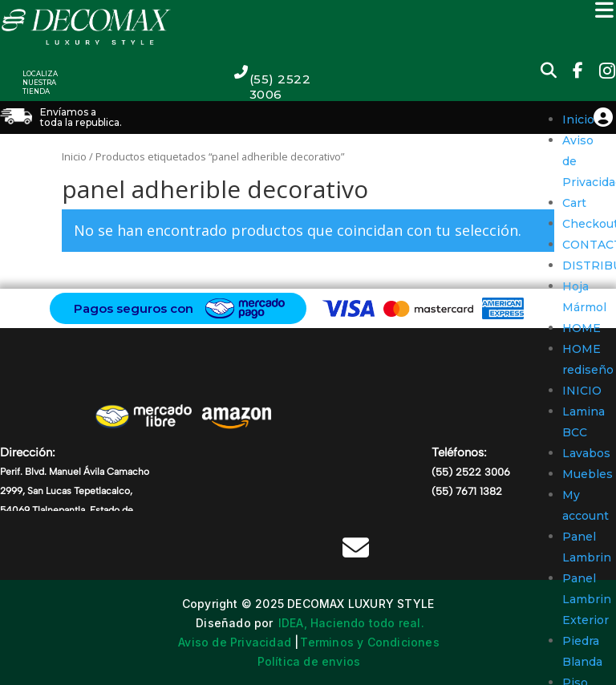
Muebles (588, 474)
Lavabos (586, 453)
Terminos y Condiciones (369, 642)
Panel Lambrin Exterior (587, 599)
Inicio (578, 120)
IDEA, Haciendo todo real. (351, 623)
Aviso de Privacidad (235, 642)
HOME (582, 328)
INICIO (582, 391)
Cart (574, 203)
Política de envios (309, 661)
